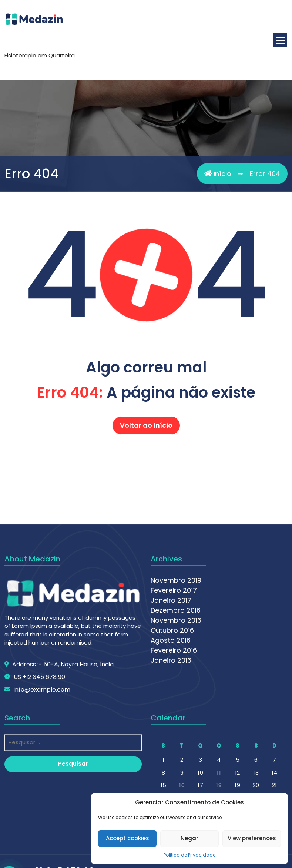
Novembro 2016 (176, 715)
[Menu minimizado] (280, 40)
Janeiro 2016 (171, 755)
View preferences (252, 838)
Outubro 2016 (172, 725)
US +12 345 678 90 (39, 772)
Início (218, 174)
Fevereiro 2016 (174, 745)
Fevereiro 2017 (174, 685)
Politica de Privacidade (189, 855)
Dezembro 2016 (176, 705)
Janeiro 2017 (171, 695)
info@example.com (42, 784)
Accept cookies (127, 838)
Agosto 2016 (171, 735)
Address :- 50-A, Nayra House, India (63, 759)
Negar (189, 838)
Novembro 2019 (176, 675)
